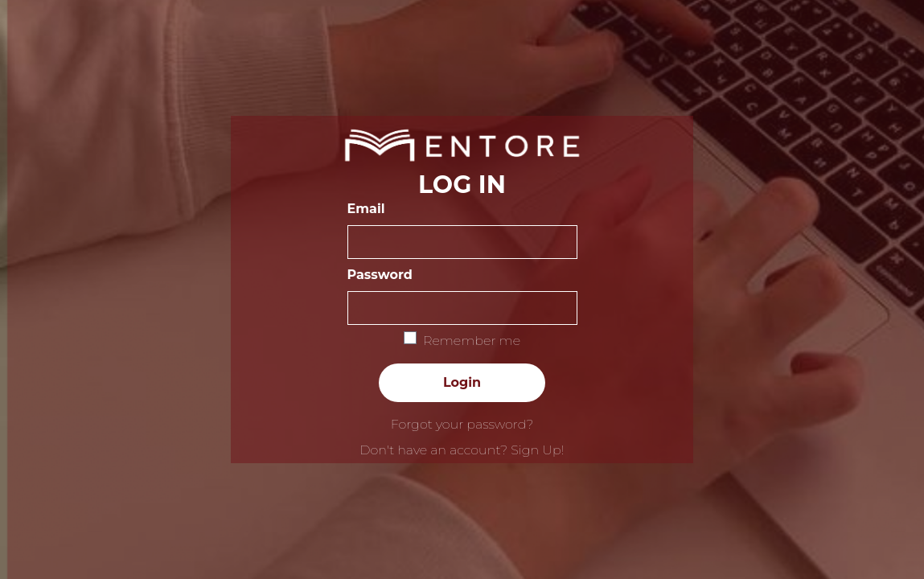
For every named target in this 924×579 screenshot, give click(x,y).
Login (462, 382)
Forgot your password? (462, 424)
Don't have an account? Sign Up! (462, 450)
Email (366, 209)
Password (380, 275)
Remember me (472, 341)
